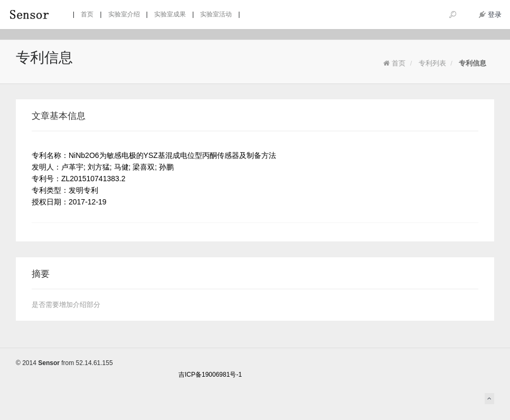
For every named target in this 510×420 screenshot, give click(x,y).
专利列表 (432, 63)
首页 (394, 63)
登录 (490, 15)
